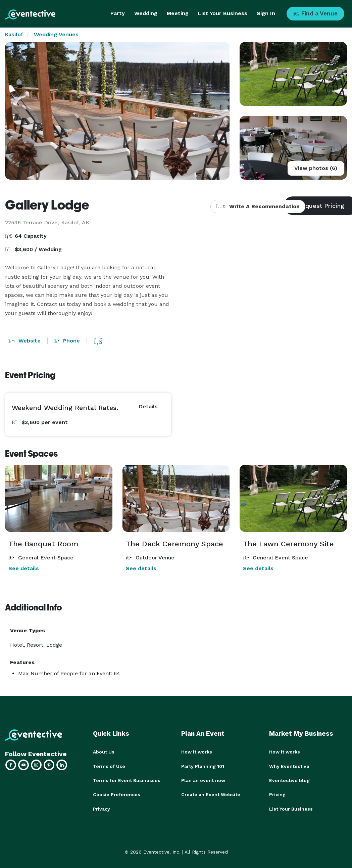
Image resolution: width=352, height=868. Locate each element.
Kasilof (14, 34)
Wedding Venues (56, 34)
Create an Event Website (211, 794)
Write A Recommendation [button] (258, 206)
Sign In (266, 13)
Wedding (146, 13)
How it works (197, 752)
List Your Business (223, 13)
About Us (104, 752)
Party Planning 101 (203, 766)
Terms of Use (109, 766)
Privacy (102, 808)
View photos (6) (316, 168)
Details (148, 406)
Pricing (277, 794)
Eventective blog (289, 780)
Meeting (178, 13)
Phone (67, 341)
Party (118, 13)
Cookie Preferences (117, 794)
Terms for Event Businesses (127, 780)
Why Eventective (289, 766)
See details (24, 568)
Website (24, 341)
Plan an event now (203, 780)
